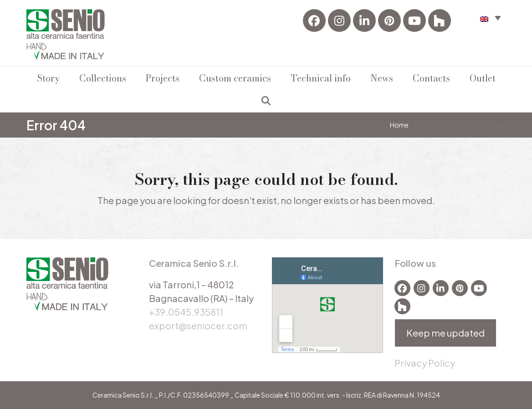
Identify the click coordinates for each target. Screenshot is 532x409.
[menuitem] (491, 18)
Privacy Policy (425, 363)
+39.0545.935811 (186, 312)
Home (399, 125)
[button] (266, 101)
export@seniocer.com (198, 325)
